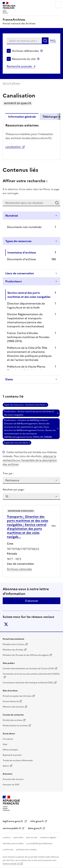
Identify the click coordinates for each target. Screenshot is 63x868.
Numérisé (12, 216)
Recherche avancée (19, 66)
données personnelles (13, 844)
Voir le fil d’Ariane (11, 83)
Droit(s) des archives (13, 720)
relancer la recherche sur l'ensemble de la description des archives (30, 460)
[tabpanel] (32, 140)
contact (7, 837)
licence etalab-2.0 (11, 864)
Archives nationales (19, 569)
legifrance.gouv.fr (13, 821)
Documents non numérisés (24, 227)
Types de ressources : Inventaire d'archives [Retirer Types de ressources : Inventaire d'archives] (25, 405)
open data (18, 837)
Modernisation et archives (15, 726)
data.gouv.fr (35, 828)
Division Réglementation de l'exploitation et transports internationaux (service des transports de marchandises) (25, 320)
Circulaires (8, 739)
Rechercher (45, 41)
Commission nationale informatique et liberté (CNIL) (28, 683)
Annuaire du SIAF (11, 785)
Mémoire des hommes (13, 707)
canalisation (13, 147)
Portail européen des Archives (17, 696)
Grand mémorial (11, 701)
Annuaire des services (13, 779)
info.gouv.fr (37, 821)
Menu (58, 5)
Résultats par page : (14, 490)
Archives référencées (25, 51)
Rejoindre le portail (12, 755)
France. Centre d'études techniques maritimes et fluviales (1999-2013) (28, 337)
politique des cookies (26, 850)
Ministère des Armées (13, 650)
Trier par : (8, 474)
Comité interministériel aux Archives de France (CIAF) (28, 669)
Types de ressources (18, 241)
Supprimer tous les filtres (16, 443)
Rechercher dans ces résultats (57, 203)
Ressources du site (24, 59)
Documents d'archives (22, 259)
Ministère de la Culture (14, 644)
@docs (6, 766)
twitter (6, 624)
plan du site (32, 837)
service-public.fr (12, 828)
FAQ (53, 41)
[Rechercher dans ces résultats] (28, 203)
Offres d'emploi (10, 750)
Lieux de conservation (20, 273)
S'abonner (32, 601)
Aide (5, 744)
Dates (9, 379)
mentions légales (48, 837)
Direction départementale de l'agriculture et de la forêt (26, 305)
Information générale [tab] (22, 117)
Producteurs (14, 281)
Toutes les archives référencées (18, 760)
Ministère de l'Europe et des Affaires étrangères (26, 655)
